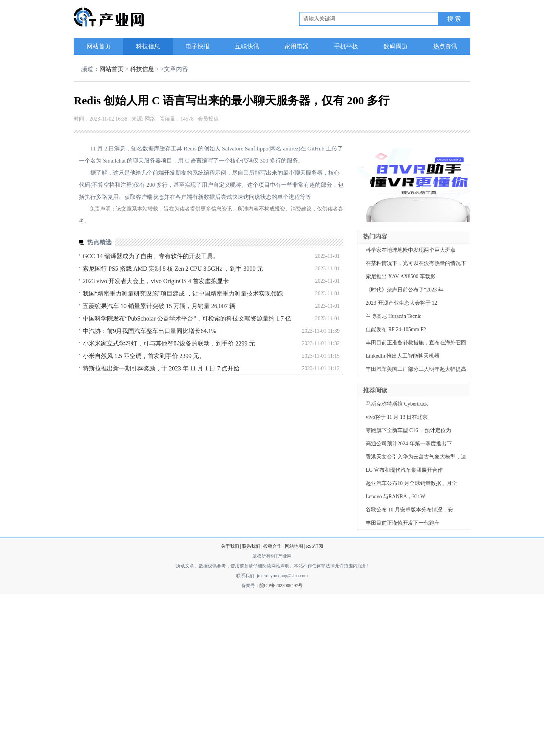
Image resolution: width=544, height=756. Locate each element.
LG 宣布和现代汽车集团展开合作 (404, 470)
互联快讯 (247, 46)
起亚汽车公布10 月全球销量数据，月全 (411, 483)
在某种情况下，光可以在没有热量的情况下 (416, 263)
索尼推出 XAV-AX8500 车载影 (401, 277)
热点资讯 (445, 46)
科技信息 (148, 46)
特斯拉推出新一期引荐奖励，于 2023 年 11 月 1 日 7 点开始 (161, 368)
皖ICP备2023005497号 (281, 586)
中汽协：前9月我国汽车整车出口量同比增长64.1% (149, 331)
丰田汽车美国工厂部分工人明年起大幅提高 (416, 369)
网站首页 (99, 46)
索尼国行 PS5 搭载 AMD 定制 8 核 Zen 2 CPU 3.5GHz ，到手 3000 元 (173, 269)
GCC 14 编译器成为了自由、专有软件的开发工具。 (151, 256)
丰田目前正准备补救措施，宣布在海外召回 (416, 343)
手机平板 (346, 46)
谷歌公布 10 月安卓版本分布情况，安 (409, 510)
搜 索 (454, 19)
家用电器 (297, 46)
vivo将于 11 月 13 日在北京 (397, 417)
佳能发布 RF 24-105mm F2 (396, 329)
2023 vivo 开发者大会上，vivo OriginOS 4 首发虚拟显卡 (156, 281)
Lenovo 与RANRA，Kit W (396, 497)
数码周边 (396, 46)
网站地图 (294, 546)
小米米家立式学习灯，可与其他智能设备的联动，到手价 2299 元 (169, 343)
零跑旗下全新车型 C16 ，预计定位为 (408, 430)
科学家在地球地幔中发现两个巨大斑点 (411, 250)
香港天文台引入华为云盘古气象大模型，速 (416, 457)
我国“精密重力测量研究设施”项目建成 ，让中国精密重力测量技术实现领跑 (183, 294)
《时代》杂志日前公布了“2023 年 (405, 290)
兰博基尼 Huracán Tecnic (393, 316)
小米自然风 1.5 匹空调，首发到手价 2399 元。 (144, 356)
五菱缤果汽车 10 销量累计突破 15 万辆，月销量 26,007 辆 (159, 306)
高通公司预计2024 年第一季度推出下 (409, 444)
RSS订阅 (314, 546)
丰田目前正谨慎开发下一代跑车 (403, 523)
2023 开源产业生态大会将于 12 (401, 303)
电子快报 (198, 46)
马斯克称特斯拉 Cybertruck (397, 404)
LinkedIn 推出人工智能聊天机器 (403, 356)
